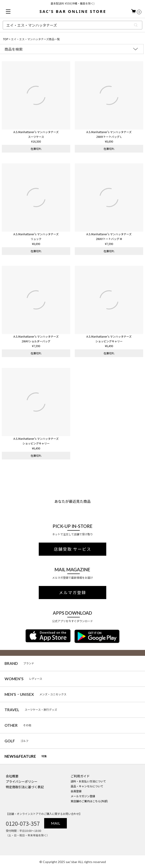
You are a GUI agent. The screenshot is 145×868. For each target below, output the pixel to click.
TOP (6, 39)
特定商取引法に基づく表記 (25, 787)
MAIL (56, 823)
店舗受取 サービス (72, 549)
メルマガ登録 (72, 593)
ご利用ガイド (80, 776)
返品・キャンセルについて (87, 786)
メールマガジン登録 (83, 796)
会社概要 (12, 776)
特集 (26, 756)
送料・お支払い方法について (88, 781)
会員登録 (76, 791)
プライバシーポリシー (22, 781)
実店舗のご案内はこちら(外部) (89, 801)
